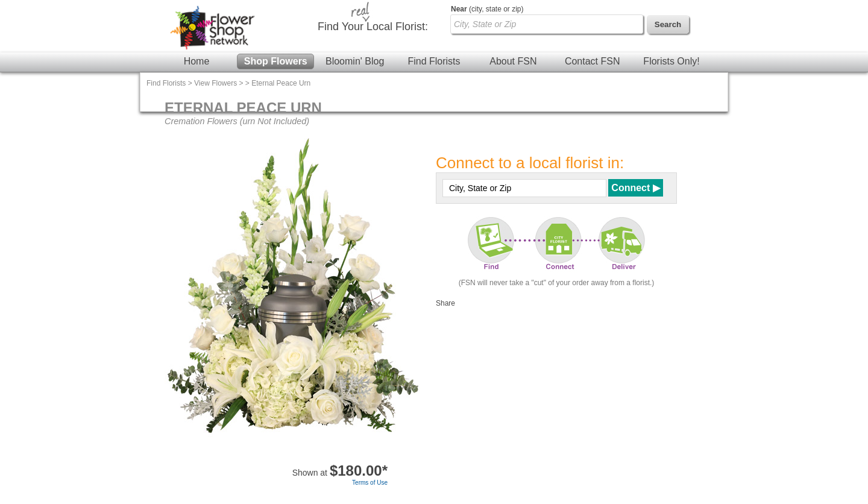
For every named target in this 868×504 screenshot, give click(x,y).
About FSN (513, 61)
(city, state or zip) (487, 9)
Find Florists (434, 61)
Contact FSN (593, 61)
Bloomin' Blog (355, 61)
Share (445, 303)
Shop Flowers (276, 61)
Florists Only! (671, 61)
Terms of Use (370, 483)
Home (197, 61)
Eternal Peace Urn (281, 83)
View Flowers (215, 83)
